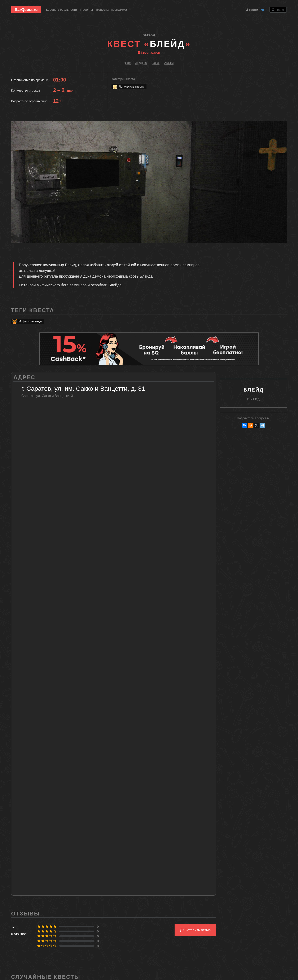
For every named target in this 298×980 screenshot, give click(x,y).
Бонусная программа (111, 10)
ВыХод (149, 35)
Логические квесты (128, 87)
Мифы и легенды (27, 321)
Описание (141, 63)
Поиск (278, 10)
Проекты (87, 10)
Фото (128, 63)
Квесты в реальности (62, 10)
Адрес (155, 63)
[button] (283, 125)
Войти (252, 10)
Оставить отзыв (195, 930)
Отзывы (169, 63)
